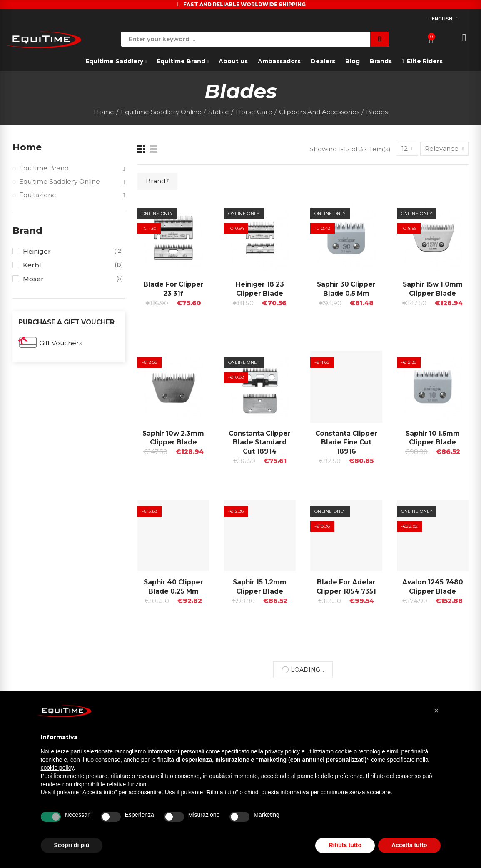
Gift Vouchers (61, 343)
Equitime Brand (44, 168)
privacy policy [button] (282, 751)
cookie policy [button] (57, 768)
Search (380, 39)
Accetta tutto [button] (409, 845)
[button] (436, 711)
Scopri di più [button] (72, 845)
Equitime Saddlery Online (60, 181)
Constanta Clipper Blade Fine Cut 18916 (346, 443)
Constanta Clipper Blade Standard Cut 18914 (260, 443)
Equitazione (38, 195)
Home (27, 147)
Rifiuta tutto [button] (345, 845)
